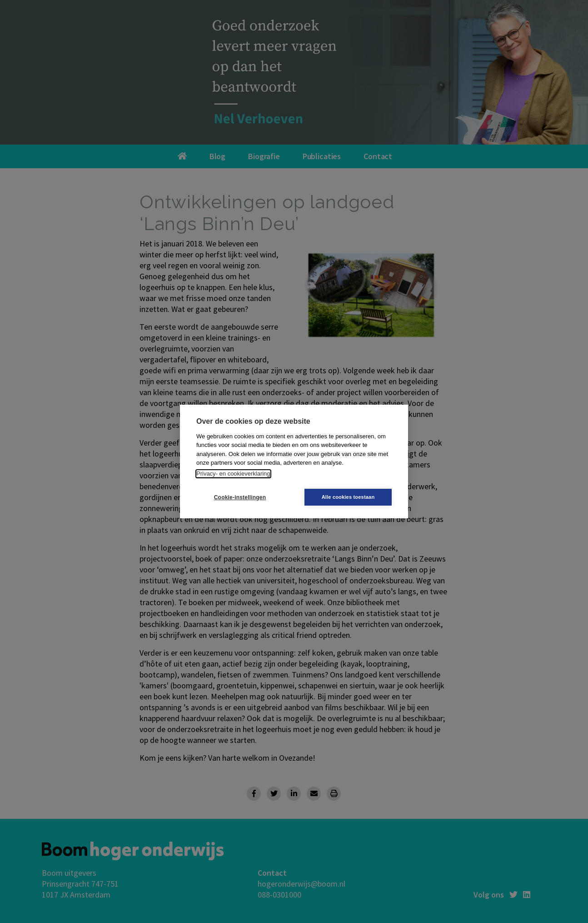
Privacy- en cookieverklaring (233, 474)
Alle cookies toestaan (348, 497)
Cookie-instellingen (240, 497)
